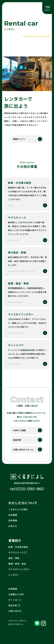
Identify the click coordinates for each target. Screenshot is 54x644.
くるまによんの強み (18, 509)
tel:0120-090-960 (27, 489)
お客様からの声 (16, 594)
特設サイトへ (19, 139)
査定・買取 (14, 558)
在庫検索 (13, 589)
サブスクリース (17, 553)
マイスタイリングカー (19, 569)
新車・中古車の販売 (18, 547)
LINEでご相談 (19, 430)
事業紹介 (15, 540)
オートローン (15, 600)
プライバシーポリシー (18, 621)
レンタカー (14, 575)
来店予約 (17, 440)
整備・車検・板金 (17, 564)
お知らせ (13, 526)
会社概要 (13, 515)
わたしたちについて (23, 503)
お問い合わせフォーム (23, 450)
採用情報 (13, 520)
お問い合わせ (15, 611)
